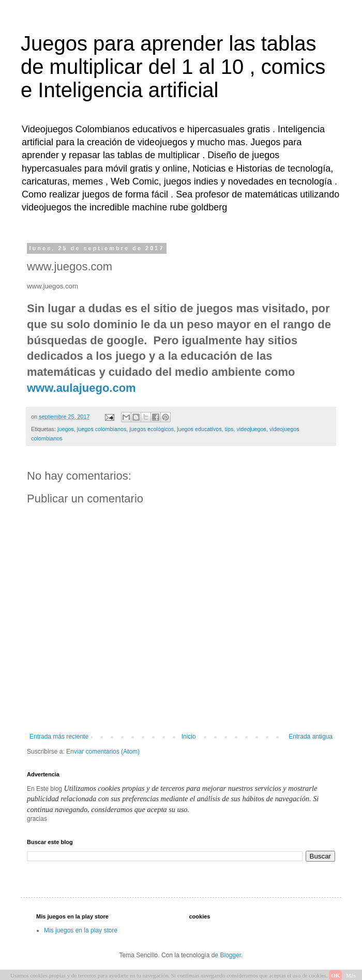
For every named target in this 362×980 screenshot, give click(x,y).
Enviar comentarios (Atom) (103, 752)
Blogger (230, 955)
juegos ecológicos (152, 429)
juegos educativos (199, 429)
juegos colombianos (102, 429)
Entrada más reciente (59, 737)
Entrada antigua (311, 737)
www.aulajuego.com (81, 388)
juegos (66, 429)
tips (229, 429)
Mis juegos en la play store (81, 930)
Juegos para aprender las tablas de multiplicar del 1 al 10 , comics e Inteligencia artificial (173, 67)
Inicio (189, 737)
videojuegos (251, 429)
